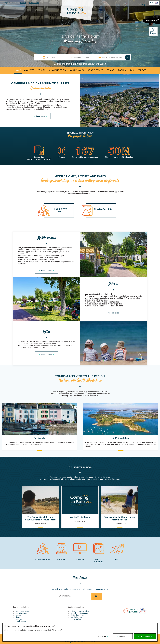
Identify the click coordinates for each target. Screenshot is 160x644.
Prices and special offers (80, 606)
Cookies (19, 614)
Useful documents (77, 610)
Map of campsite (22, 608)
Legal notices (21, 616)
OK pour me (145, 636)
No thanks (102, 636)
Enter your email (65, 591)
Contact (19, 610)
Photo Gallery (76, 614)
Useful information (76, 602)
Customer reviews (22, 606)
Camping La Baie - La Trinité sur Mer (40, 81)
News (18, 612)
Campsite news (80, 463)
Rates (47, 327)
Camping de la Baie (21, 602)
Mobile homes (47, 233)
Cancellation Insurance (79, 608)
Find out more (47, 265)
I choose (123, 636)
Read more (40, 113)
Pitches (113, 279)
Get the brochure (77, 612)
